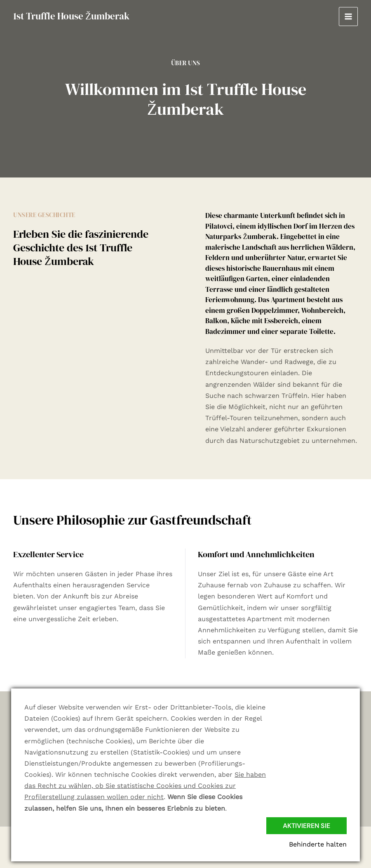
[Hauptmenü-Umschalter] (348, 17)
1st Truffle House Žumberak (71, 16)
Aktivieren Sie (306, 826)
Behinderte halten (318, 844)
